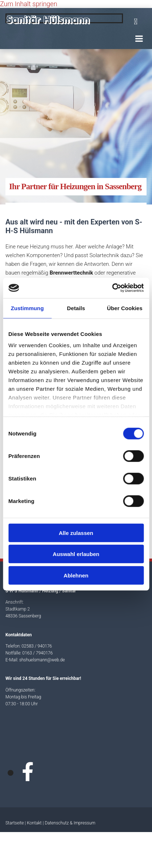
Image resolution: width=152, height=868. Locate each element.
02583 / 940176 (37, 646)
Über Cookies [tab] (125, 308)
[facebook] (28, 772)
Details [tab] (76, 308)
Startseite (15, 823)
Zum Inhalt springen (29, 4)
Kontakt (34, 823)
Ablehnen (76, 575)
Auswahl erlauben (76, 554)
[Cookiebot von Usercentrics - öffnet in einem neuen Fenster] (112, 288)
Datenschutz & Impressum (70, 823)
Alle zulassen (76, 533)
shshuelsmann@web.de (42, 660)
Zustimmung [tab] (27, 308)
